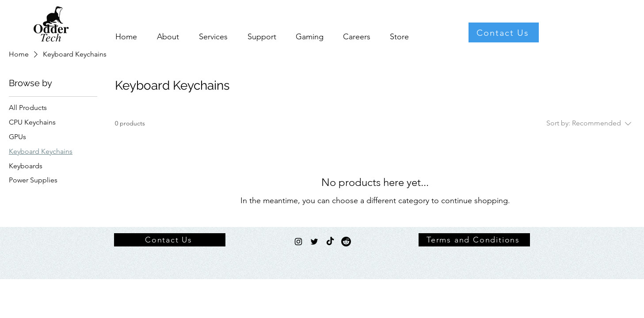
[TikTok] (330, 242)
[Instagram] (298, 242)
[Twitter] (314, 242)
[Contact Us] (504, 32)
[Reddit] (346, 242)
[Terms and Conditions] (474, 240)
